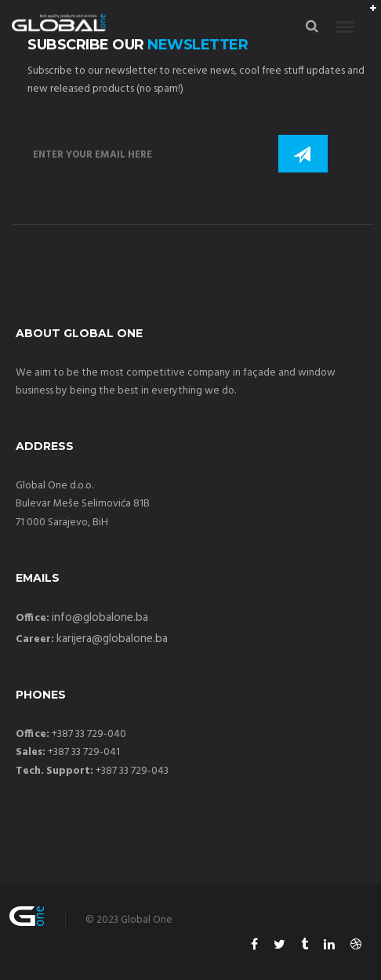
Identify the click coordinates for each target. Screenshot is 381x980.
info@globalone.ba (100, 618)
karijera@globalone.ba (112, 639)
